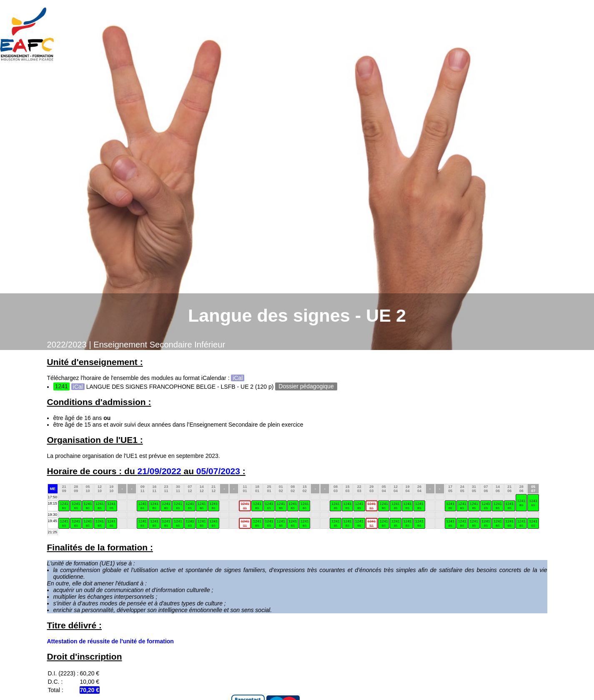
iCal (238, 378)
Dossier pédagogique (306, 387)
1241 (521, 503)
